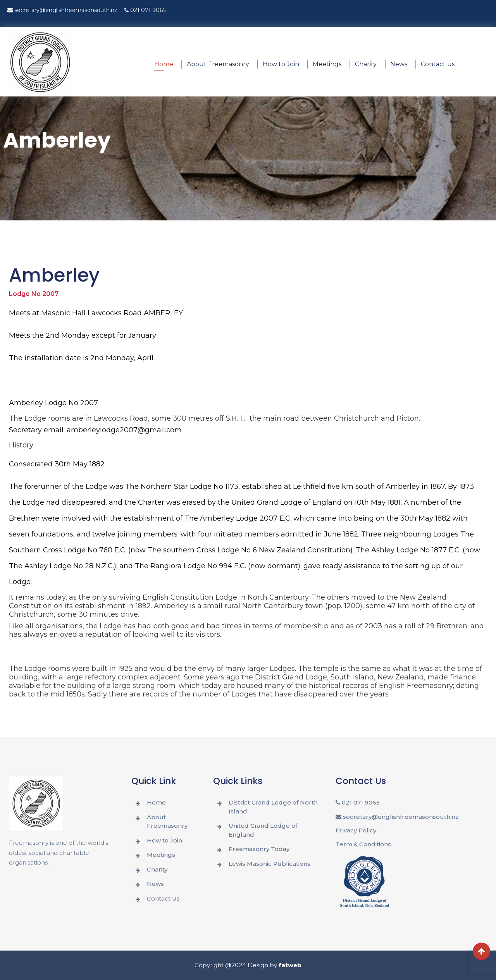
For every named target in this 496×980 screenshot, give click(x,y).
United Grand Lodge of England (263, 830)
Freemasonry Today (259, 849)
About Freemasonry (218, 64)
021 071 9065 (145, 10)
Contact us (438, 64)
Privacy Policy (356, 830)
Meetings (327, 64)
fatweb (290, 965)
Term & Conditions (363, 844)
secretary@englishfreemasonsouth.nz (62, 10)
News (399, 64)
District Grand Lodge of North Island (273, 807)
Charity (366, 64)
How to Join (281, 64)
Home (164, 64)
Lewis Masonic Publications (270, 864)
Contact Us (163, 898)
